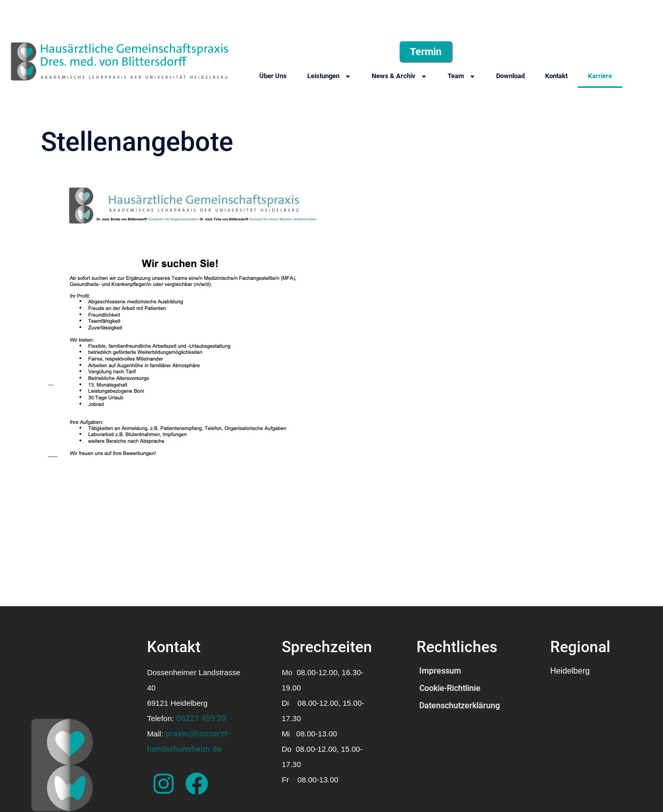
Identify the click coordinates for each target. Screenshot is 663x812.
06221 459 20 (201, 718)
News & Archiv (399, 76)
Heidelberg (570, 671)
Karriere (600, 76)
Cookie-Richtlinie (450, 688)
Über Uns (273, 76)
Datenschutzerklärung (459, 706)
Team (462, 76)
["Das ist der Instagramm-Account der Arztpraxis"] (164, 784)
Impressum (440, 671)
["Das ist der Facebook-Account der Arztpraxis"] (197, 784)
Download (510, 76)
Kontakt (556, 76)
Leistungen (329, 76)
